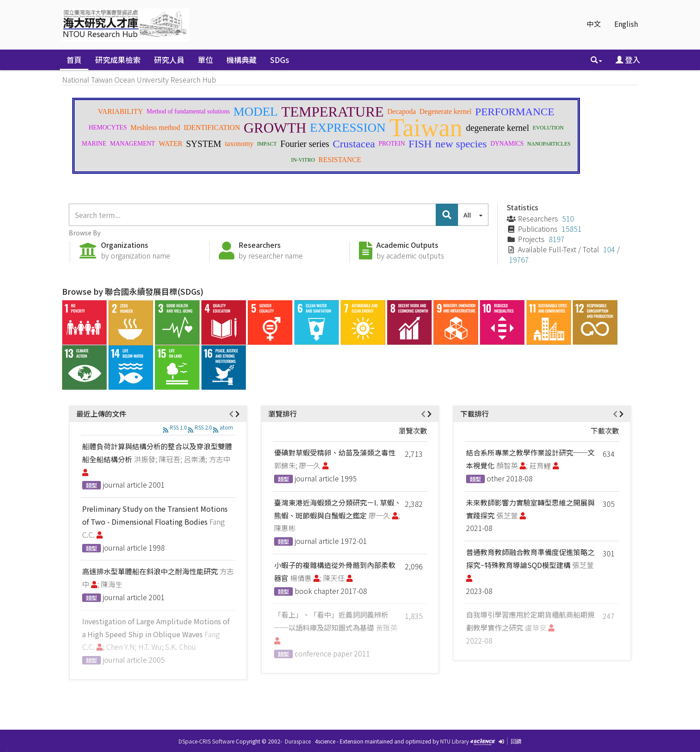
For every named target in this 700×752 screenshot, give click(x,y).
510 (568, 218)
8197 (557, 239)
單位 (205, 60)
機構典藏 (242, 60)
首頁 (74, 60)
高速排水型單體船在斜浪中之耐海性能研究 (150, 571)
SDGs (280, 60)
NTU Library (454, 741)
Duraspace (298, 741)
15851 (572, 229)
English (626, 24)
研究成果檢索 (118, 60)
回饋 (516, 741)
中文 (594, 24)
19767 (519, 259)
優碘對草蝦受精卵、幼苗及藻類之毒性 (335, 452)
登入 (628, 60)
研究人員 (169, 60)
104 (609, 249)
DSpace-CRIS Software (206, 741)
